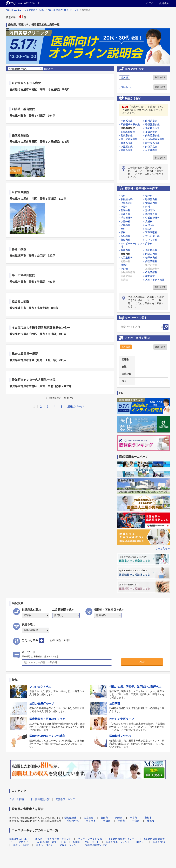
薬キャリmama (21, 845)
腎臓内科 (125, 254)
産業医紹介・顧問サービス (52, 842)
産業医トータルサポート (86, 842)
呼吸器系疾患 (152, 124)
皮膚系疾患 (151, 132)
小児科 (124, 207)
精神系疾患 (127, 150)
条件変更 (126, 347)
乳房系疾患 (127, 135)
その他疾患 (151, 150)
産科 (123, 229)
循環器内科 (151, 203)
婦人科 (149, 229)
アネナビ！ (24, 842)
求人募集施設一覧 (40, 799)
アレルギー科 (152, 236)
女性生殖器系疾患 (155, 139)
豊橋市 (148, 818)
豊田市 (104, 818)
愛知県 (125, 78)
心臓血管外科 (152, 218)
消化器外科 (151, 250)
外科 (148, 207)
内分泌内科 (151, 254)
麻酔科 (149, 243)
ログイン (151, 3)
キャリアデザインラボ (90, 839)
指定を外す (160, 77)
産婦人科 (150, 225)
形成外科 (150, 210)
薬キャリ (141, 842)
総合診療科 (151, 272)
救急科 (124, 265)
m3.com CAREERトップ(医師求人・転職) (25, 10)
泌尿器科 (125, 225)
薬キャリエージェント (118, 842)
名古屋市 (89, 818)
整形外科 (125, 210)
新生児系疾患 (152, 143)
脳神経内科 (127, 199)
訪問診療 (150, 276)
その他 (124, 269)
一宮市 (133, 818)
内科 (123, 196)
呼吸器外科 (127, 218)
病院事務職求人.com (96, 845)
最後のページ (76, 406)
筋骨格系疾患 (128, 132)
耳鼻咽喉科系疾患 (130, 124)
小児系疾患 (127, 147)
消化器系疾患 (152, 128)
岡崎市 (119, 818)
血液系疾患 (127, 143)
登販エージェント (69, 845)
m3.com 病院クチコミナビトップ (63, 10)
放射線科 (125, 236)
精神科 (149, 196)
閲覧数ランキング (65, 799)
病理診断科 (151, 261)
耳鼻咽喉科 (151, 232)
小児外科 (125, 221)
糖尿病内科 (151, 258)
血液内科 (125, 250)
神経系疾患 (127, 121)
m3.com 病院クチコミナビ (123, 839)
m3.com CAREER (19, 839)
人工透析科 (127, 258)
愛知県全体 (70, 818)
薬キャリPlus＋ (44, 845)
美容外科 (125, 214)
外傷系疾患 (151, 147)
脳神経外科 (151, 214)
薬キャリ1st (159, 842)
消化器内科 (127, 203)
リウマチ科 (151, 240)
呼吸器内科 (151, 199)
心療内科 (125, 240)
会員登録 (164, 3)
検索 (142, 662)
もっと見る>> (163, 548)
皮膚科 (149, 221)
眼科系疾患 (151, 121)
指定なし (126, 87)
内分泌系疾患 (152, 135)
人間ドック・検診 (155, 280)
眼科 (123, 232)
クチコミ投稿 (17, 799)
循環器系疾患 (128, 128)
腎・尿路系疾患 (129, 139)
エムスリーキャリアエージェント (53, 839)
